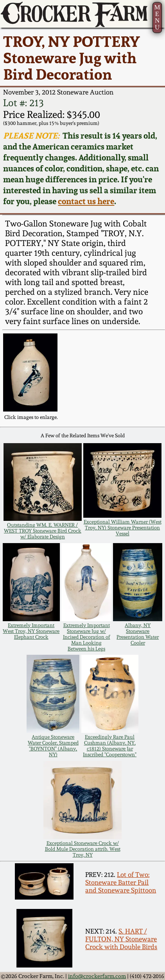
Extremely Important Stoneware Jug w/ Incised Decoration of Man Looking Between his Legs (87, 637)
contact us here (86, 201)
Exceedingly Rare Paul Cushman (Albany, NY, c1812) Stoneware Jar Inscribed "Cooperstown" (110, 746)
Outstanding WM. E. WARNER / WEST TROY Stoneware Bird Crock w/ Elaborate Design (43, 531)
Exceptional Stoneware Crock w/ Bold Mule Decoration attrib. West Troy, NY (83, 849)
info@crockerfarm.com (97, 976)
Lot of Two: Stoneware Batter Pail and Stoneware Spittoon (121, 882)
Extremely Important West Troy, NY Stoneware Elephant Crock (31, 631)
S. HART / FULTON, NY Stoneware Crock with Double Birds (121, 939)
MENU (157, 17)
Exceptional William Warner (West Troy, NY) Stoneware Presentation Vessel (123, 528)
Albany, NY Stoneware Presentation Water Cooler (138, 634)
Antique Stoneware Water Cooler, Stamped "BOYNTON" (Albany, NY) (53, 746)
